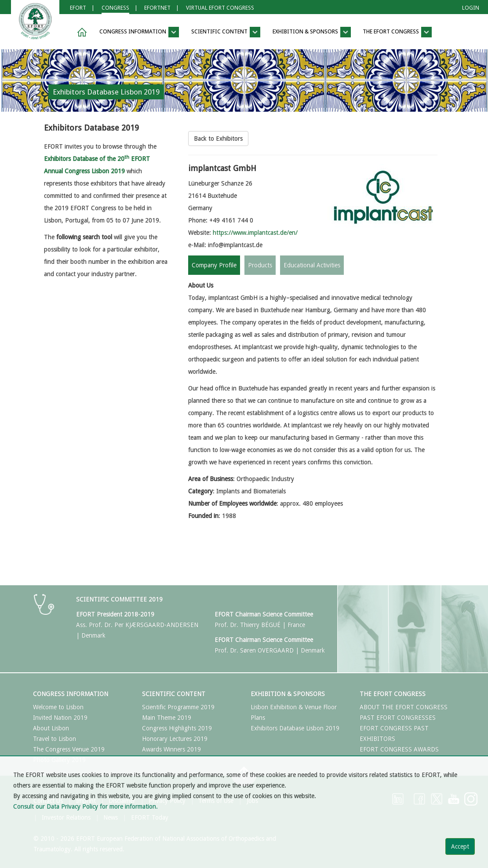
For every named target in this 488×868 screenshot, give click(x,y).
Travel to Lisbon (55, 739)
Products (260, 265)
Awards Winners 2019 (171, 749)
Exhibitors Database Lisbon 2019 (295, 728)
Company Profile (214, 265)
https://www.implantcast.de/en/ (255, 233)
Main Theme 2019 (167, 718)
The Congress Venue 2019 (69, 749)
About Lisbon (51, 728)
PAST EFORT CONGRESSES (398, 718)
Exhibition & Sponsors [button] (312, 32)
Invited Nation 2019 (60, 718)
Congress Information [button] (139, 32)
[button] (80, 32)
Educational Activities (312, 265)
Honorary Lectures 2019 (175, 739)
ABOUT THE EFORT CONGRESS (404, 707)
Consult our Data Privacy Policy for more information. (86, 806)
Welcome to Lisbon (58, 707)
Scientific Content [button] (226, 32)
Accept (460, 846)
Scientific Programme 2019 (178, 707)
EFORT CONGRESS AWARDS (399, 749)
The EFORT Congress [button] (397, 32)
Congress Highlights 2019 (177, 728)
